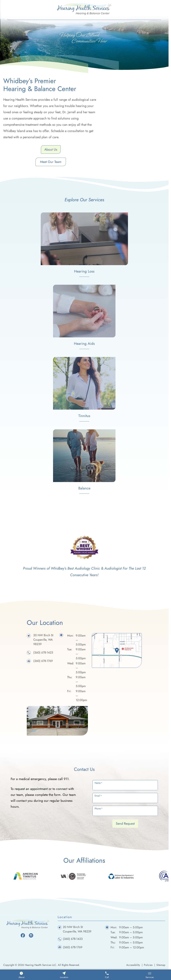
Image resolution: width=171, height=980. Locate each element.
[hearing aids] (84, 317)
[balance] (84, 462)
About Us (51, 150)
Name (98, 783)
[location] (117, 650)
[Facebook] (23, 935)
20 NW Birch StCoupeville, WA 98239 (43, 640)
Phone (99, 809)
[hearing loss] (84, 245)
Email (98, 796)
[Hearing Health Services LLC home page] (84, 9)
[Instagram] (31, 935)
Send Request (125, 824)
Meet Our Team (51, 162)
